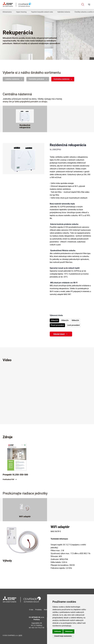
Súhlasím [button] (58, 631)
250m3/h (54, 320)
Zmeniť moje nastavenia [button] (63, 636)
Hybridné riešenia (64, 12)
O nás (31, 610)
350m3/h (65, 320)
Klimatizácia (7, 12)
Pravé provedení (57, 325)
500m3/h (75, 320)
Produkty (38, 610)
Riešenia (47, 610)
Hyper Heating (21, 12)
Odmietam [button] (69, 631)
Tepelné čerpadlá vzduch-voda (42, 12)
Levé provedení (73, 325)
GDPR (20, 635)
